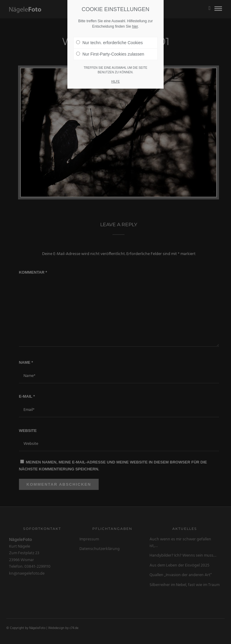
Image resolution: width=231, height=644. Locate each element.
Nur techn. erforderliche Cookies (109, 34)
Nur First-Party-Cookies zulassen (110, 46)
